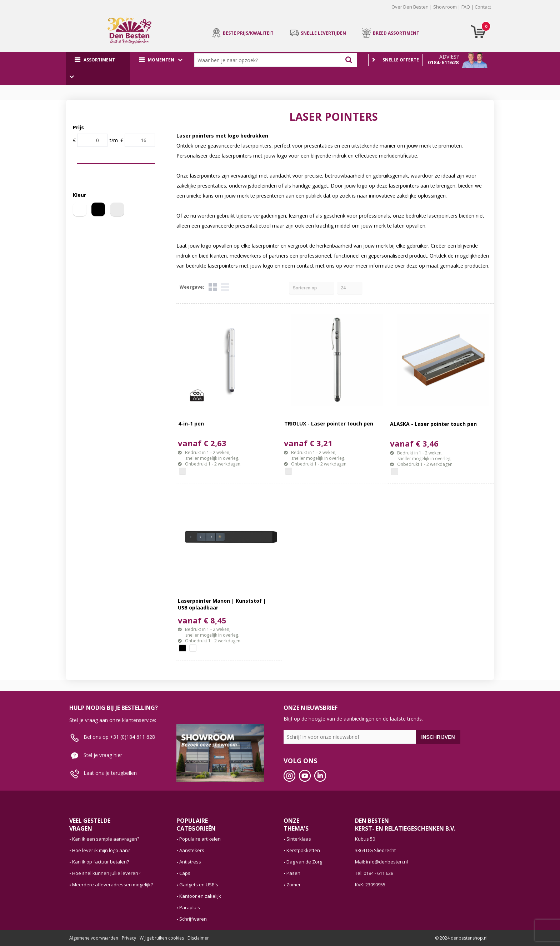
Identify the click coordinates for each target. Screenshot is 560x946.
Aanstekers (192, 850)
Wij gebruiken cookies (162, 938)
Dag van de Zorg (304, 862)
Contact (483, 7)
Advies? (449, 57)
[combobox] (269, 60)
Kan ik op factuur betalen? (101, 862)
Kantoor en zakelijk (200, 896)
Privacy (129, 938)
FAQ (466, 7)
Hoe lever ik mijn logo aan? (101, 850)
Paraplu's (190, 907)
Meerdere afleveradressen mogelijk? (112, 885)
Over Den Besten (410, 7)
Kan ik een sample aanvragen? (106, 839)
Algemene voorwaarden (94, 938)
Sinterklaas (299, 839)
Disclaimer (198, 938)
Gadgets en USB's (199, 885)
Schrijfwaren (193, 919)
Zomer (294, 885)
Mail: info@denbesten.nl (381, 862)
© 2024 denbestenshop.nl (461, 938)
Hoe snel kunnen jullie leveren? (106, 873)
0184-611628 (443, 62)
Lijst (225, 287)
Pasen (293, 873)
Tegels (213, 287)
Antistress (190, 862)
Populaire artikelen (200, 839)
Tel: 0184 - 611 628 (374, 873)
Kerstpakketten (303, 850)
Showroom (445, 7)
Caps (185, 873)
